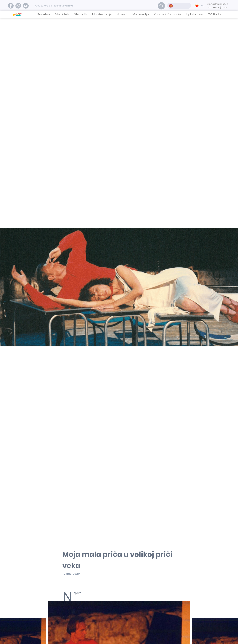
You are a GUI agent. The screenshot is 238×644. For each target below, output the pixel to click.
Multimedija (141, 14)
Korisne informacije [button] (168, 14)
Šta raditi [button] (81, 14)
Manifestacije (102, 14)
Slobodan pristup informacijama (218, 6)
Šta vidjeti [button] (62, 14)
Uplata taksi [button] (195, 14)
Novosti (122, 14)
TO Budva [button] (215, 14)
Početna (44, 14)
